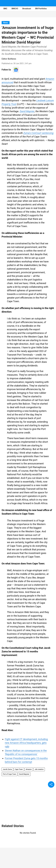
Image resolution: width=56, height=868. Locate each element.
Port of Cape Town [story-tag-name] (9, 774)
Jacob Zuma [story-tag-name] (7, 769)
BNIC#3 (15, 9)
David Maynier (27, 111)
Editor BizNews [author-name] (9, 59)
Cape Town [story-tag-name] (19, 769)
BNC (5, 9)
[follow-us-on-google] (16, 70)
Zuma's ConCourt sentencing (38, 133)
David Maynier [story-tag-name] (24, 774)
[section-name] (6, 23)
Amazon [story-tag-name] (29, 769)
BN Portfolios (41, 9)
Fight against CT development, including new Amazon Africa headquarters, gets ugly (26, 743)
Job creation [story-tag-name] (39, 769)
